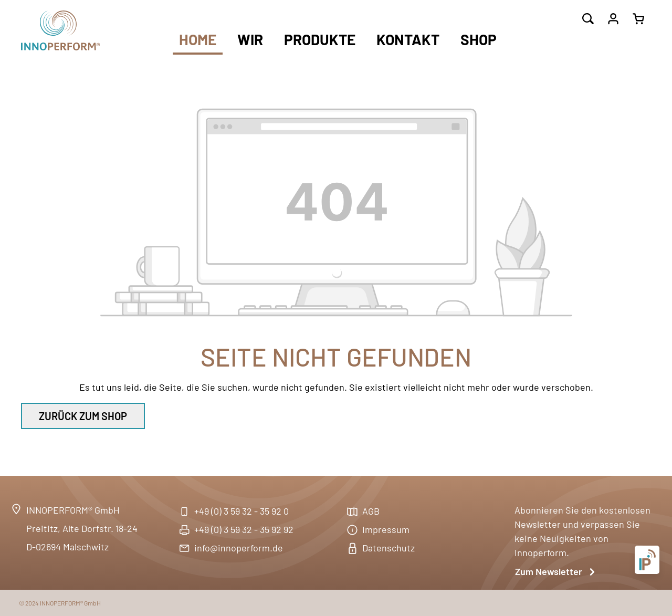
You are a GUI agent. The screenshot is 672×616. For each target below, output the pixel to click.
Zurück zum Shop (83, 416)
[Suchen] (588, 19)
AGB (371, 511)
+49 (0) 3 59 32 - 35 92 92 (244, 529)
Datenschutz (388, 548)
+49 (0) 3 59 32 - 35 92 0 (241, 511)
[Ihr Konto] (613, 19)
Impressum (386, 529)
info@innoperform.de (239, 548)
